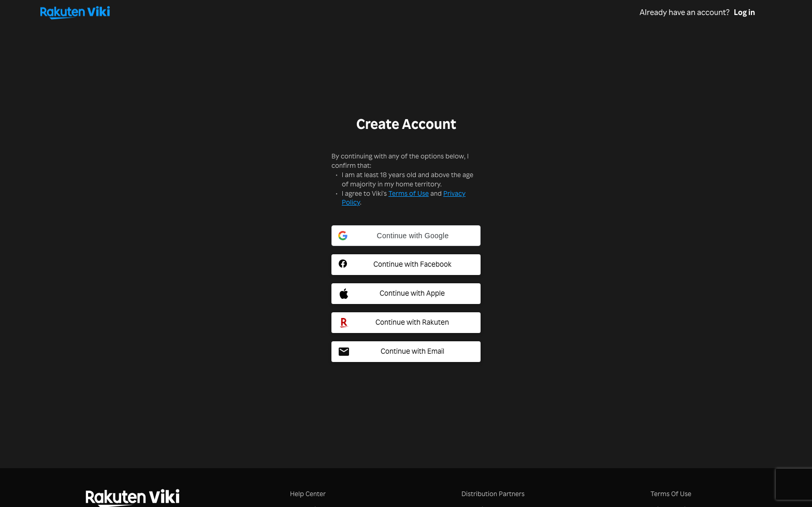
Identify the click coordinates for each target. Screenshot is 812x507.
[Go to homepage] (340, 12)
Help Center (308, 493)
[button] (406, 236)
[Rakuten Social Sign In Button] (406, 323)
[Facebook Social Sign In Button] (406, 265)
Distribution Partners (493, 493)
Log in (744, 12)
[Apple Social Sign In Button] (406, 294)
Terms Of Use (671, 493)
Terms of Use (409, 193)
